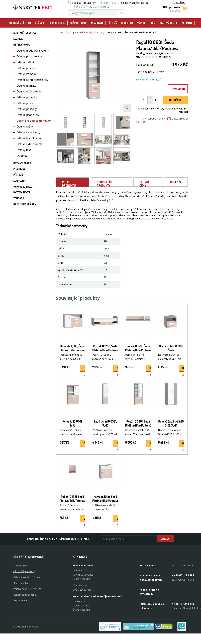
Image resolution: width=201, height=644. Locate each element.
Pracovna (97, 23)
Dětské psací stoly (28, 115)
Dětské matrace (27, 86)
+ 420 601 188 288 (81, 3)
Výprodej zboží (147, 23)
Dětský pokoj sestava (30, 56)
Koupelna (127, 23)
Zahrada (187, 23)
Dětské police (25, 103)
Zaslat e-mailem (154, 119)
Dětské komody (26, 74)
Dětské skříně (25, 62)
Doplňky (22, 156)
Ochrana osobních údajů (27, 577)
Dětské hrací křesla (29, 138)
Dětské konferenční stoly (32, 80)
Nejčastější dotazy (149, 80)
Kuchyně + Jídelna (20, 23)
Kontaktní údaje (22, 565)
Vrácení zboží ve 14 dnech (27, 589)
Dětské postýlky (27, 109)
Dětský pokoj (57, 23)
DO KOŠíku (175, 100)
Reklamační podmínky (25, 595)
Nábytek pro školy (25, 204)
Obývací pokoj (78, 23)
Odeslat (166, 539)
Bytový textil (169, 23)
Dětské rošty (25, 126)
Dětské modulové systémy (33, 51)
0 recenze (165, 57)
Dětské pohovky (27, 97)
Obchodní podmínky (24, 571)
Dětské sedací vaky (28, 132)
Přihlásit (178, 2)
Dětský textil (24, 150)
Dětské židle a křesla (30, 144)
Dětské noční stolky (29, 91)
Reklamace (20, 601)
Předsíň (112, 23)
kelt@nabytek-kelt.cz (137, 3)
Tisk (141, 122)
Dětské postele (26, 68)
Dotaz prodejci (178, 119)
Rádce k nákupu (22, 583)
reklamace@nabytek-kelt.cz (186, 608)
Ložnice (40, 23)
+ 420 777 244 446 (183, 604)
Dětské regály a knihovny (34, 121)
